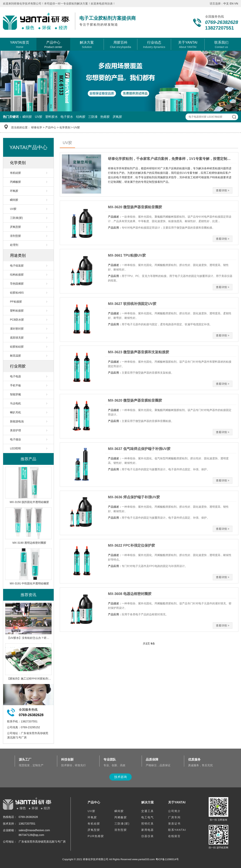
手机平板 (15, 385)
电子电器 (15, 376)
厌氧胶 (117, 117)
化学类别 (65, 127)
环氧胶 (14, 191)
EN (231, 4)
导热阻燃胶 (17, 284)
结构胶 (81, 117)
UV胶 (39, 117)
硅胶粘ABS (17, 293)
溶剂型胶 (15, 236)
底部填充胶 (17, 338)
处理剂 (14, 245)
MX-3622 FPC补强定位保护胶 (131, 545)
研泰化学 (37, 127)
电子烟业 (15, 439)
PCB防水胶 (17, 320)
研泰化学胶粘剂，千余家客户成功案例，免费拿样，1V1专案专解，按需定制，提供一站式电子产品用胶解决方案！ (171, 159)
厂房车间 (174, 817)
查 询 (234, 117)
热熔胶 (105, 117)
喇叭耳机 (15, 412)
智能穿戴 (15, 394)
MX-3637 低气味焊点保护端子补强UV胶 (139, 449)
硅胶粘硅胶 (17, 347)
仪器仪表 (148, 836)
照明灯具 (148, 824)
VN (236, 4)
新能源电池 (17, 421)
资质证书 (174, 824)
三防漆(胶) (16, 218)
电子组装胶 (17, 266)
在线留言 (174, 836)
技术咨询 (120, 777)
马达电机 (15, 403)
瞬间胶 (27, 117)
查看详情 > (223, 190)
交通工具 (148, 811)
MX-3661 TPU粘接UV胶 (127, 255)
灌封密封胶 (17, 329)
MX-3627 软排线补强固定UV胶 (132, 304)
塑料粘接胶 (17, 311)
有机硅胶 (15, 173)
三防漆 (93, 117)
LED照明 (15, 448)
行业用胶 (18, 366)
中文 (226, 4)
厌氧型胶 (15, 227)
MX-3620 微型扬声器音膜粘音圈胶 (135, 207)
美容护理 (15, 430)
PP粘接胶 (16, 302)
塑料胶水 (52, 117)
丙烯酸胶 (15, 182)
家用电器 (148, 830)
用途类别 (18, 255)
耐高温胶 (15, 356)
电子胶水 (67, 117)
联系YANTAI (177, 830)
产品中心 (51, 127)
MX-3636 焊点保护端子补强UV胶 (134, 497)
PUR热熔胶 (96, 836)
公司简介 (174, 811)
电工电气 (148, 817)
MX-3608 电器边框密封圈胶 (130, 594)
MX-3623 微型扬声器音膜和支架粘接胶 (139, 352)
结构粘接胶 (17, 275)
